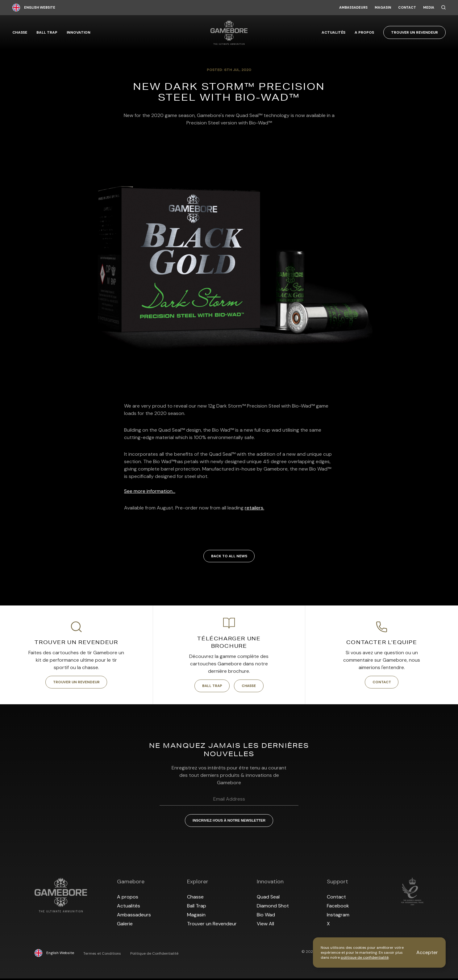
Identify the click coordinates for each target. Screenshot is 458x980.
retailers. (254, 508)
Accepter (427, 952)
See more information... (150, 491)
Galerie (125, 925)
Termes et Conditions (102, 955)
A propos (364, 32)
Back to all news (229, 556)
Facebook (338, 907)
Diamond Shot (273, 907)
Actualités (333, 32)
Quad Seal (268, 898)
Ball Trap (47, 32)
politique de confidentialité (365, 957)
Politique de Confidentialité (154, 955)
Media (429, 8)
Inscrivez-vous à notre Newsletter (229, 822)
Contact (407, 8)
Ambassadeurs (353, 8)
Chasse (20, 32)
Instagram (338, 916)
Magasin (383, 8)
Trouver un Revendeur (414, 32)
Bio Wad (266, 916)
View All (265, 925)
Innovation (79, 32)
